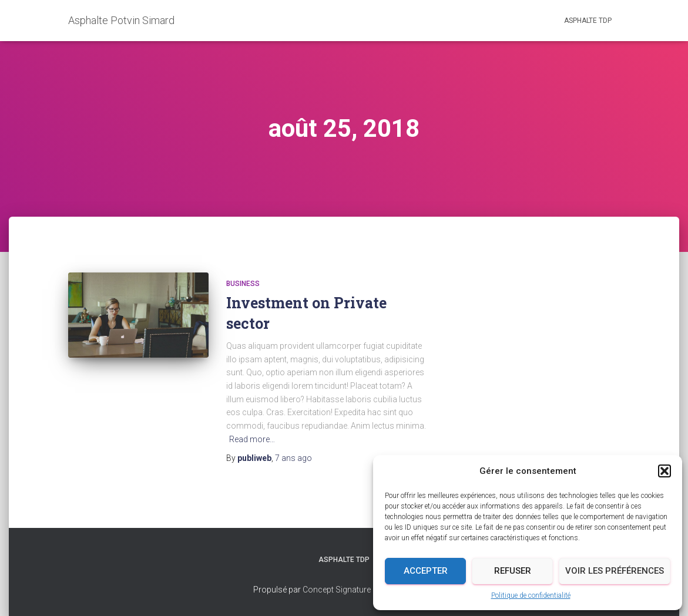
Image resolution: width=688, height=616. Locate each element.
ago (293, 458)
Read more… (252, 439)
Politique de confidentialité (531, 595)
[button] (664, 471)
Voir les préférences (615, 571)
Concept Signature (338, 590)
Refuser (513, 571)
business (243, 284)
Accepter (426, 571)
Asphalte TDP (588, 21)
